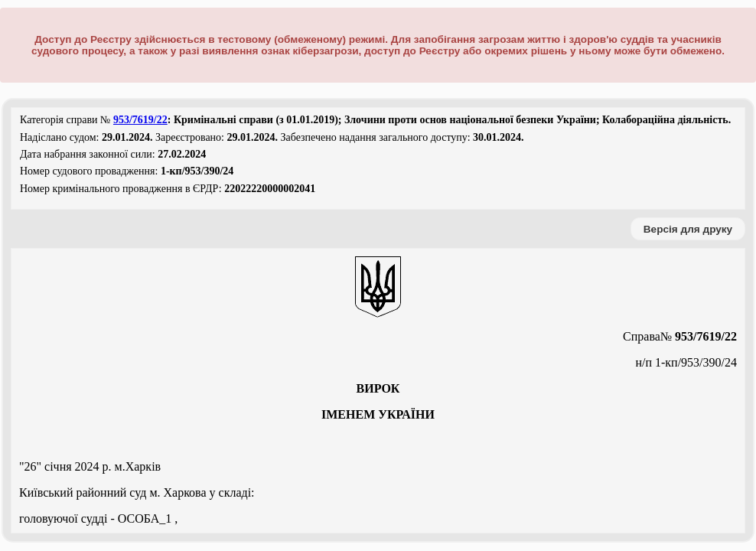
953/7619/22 (140, 120)
